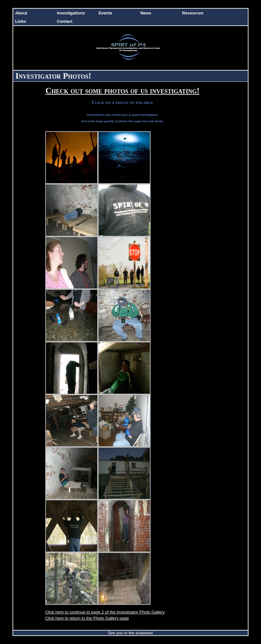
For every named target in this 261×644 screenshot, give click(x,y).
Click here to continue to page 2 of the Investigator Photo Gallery (105, 612)
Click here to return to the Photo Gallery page (87, 618)
